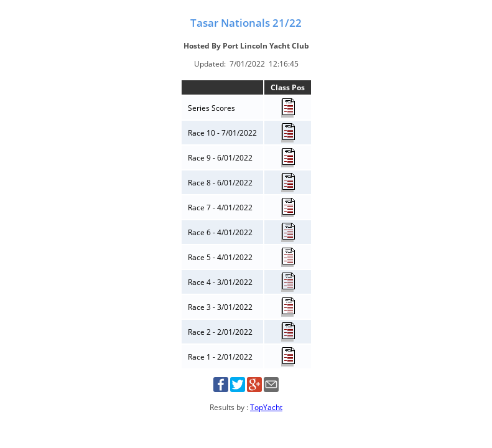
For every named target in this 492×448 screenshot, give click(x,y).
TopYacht (266, 407)
